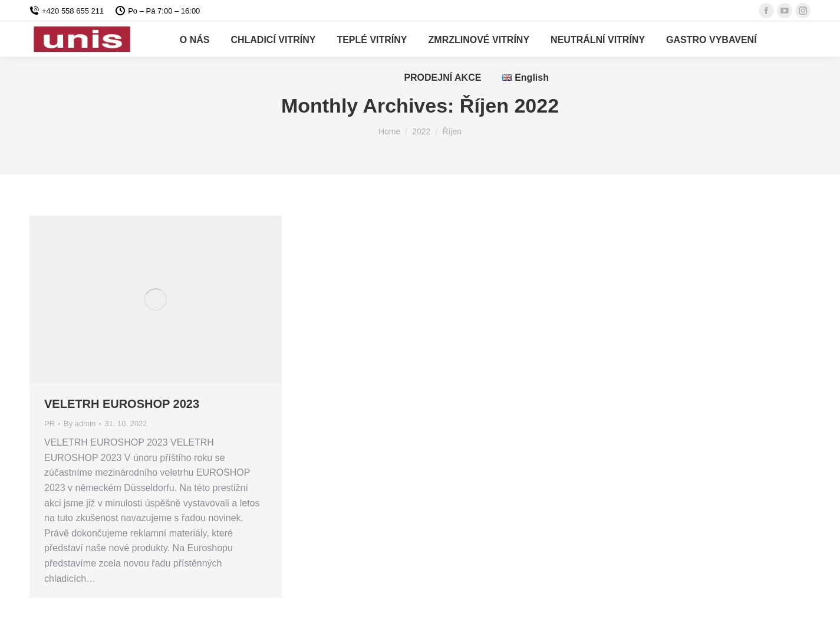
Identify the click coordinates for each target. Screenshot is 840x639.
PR (50, 424)
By (80, 424)
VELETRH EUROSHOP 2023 (122, 404)
